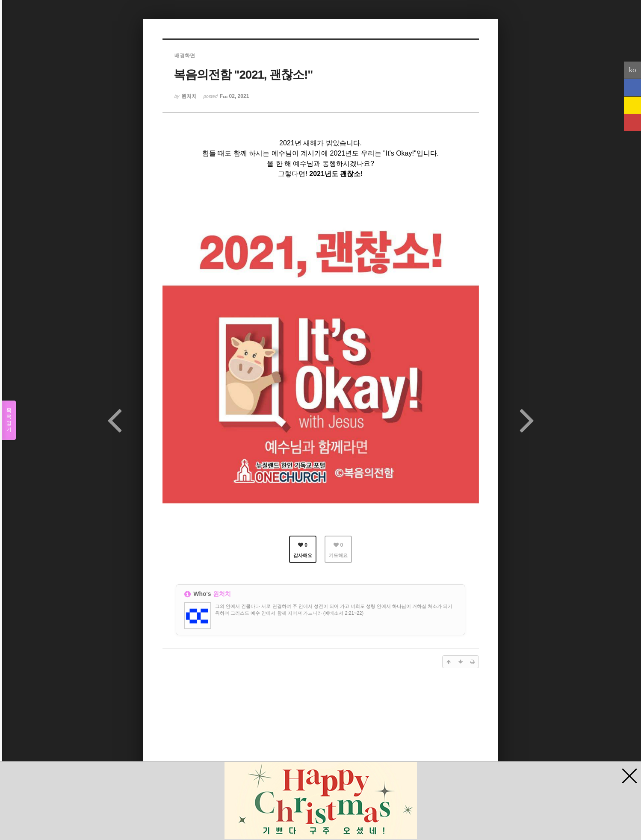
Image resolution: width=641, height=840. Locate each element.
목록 (9, 420)
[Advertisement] (321, 742)
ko (633, 70)
